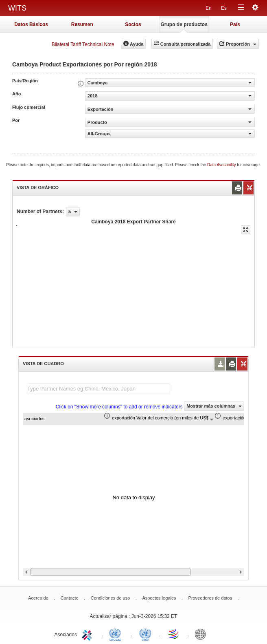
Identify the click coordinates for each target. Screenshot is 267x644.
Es (224, 8)
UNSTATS (145, 634)
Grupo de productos (184, 24)
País (235, 24)
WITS (17, 8)
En (209, 8)
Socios (133, 24)
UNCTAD (117, 634)
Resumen (82, 24)
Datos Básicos (31, 24)
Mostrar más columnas (214, 406)
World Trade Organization (174, 634)
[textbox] (98, 389)
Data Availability (222, 165)
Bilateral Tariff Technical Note (83, 44)
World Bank (202, 634)
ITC (88, 634)
